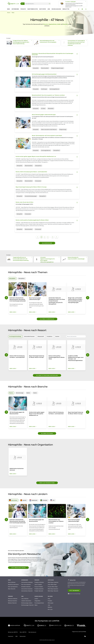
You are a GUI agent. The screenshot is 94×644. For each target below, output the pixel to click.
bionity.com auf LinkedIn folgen (74, 594)
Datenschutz (23, 636)
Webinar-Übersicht (12, 603)
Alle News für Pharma (47, 433)
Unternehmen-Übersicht (27, 591)
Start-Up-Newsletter (13, 587)
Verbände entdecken (26, 587)
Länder (59, 24)
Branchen (65, 24)
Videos (36, 605)
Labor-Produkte (38, 584)
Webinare (50, 607)
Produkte (50, 601)
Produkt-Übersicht (39, 591)
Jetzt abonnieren (74, 590)
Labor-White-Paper (52, 584)
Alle (22, 4)
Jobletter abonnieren (26, 601)
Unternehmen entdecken (27, 582)
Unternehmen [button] (15, 9)
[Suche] (50, 4)
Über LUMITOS (23, 632)
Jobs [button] (49, 9)
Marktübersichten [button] (33, 9)
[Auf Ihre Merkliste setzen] (77, 54)
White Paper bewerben (53, 589)
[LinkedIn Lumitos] (85, 636)
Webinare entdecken (13, 599)
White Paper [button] (43, 9)
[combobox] (76, 336)
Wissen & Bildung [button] (56, 9)
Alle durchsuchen (47, 243)
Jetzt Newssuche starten (18, 568)
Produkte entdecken (39, 582)
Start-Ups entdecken (26, 584)
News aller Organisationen (47, 483)
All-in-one (50, 609)
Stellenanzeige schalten (27, 603)
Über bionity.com (32, 632)
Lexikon (36, 599)
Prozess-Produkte (39, 587)
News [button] (9, 9)
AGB (16, 636)
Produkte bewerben (39, 589)
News (49, 599)
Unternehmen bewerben (27, 589)
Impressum (11, 636)
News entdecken (12, 582)
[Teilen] (79, 9)
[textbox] (76, 336)
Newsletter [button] (66, 9)
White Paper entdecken (53, 582)
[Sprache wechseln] (82, 9)
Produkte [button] (23, 9)
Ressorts (46, 24)
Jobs (49, 605)
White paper (51, 603)
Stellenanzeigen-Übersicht (27, 605)
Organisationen (52, 24)
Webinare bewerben (13, 601)
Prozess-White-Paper (53, 587)
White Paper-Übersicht (53, 591)
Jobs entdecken (25, 599)
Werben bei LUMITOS (13, 632)
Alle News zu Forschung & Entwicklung (47, 375)
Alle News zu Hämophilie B (47, 319)
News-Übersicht (12, 589)
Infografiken (37, 601)
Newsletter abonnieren (13, 584)
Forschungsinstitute (39, 603)
